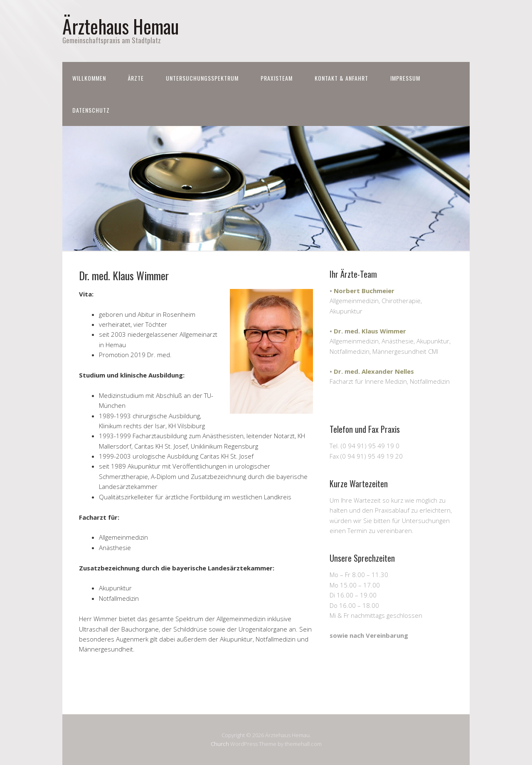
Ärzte (136, 78)
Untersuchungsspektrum (202, 78)
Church (220, 744)
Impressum (405, 78)
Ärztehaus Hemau (121, 26)
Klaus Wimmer (384, 331)
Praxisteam (277, 78)
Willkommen (89, 78)
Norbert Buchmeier (364, 291)
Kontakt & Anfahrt (341, 78)
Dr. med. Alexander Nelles (374, 371)
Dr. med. (348, 331)
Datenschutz (91, 110)
